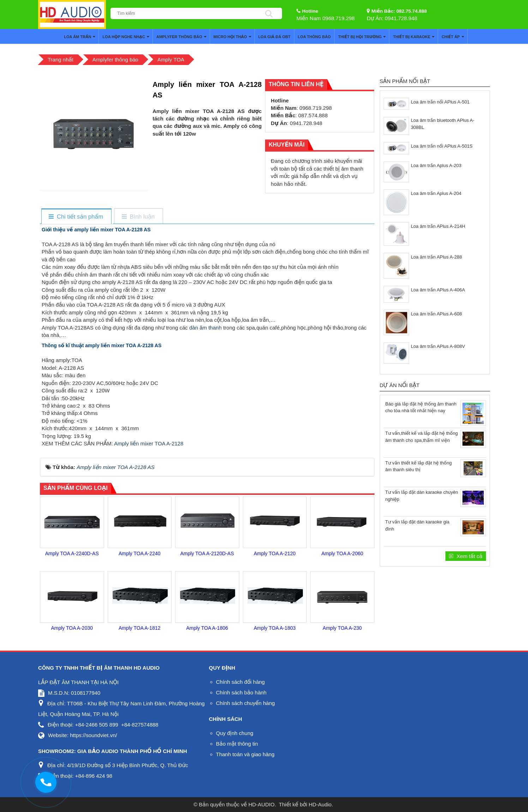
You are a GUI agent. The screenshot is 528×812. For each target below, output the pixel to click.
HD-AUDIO (262, 804)
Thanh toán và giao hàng (245, 754)
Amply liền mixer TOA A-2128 (149, 443)
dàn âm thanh (205, 328)
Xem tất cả (469, 556)
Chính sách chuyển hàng (245, 703)
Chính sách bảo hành (241, 692)
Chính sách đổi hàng (240, 682)
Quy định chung (235, 733)
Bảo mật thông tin (237, 744)
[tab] (76, 217)
